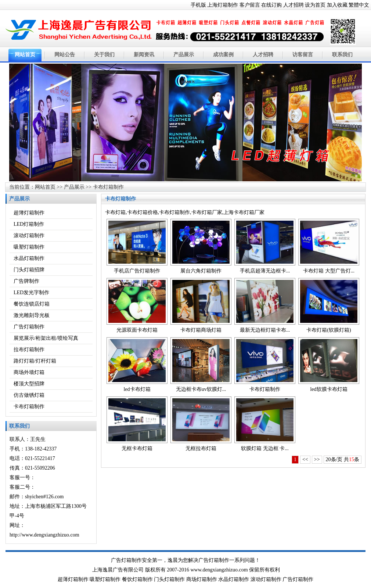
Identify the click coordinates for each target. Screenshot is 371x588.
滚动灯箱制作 (29, 236)
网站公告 (65, 55)
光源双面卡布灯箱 (137, 330)
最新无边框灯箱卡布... (265, 330)
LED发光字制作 (31, 293)
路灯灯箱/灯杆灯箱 (35, 361)
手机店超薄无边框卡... (265, 271)
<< (305, 459)
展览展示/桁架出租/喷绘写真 (46, 338)
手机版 (198, 5)
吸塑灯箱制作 (29, 247)
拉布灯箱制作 (29, 350)
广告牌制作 (26, 281)
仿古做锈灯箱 (29, 395)
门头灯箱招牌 (29, 270)
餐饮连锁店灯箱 (32, 304)
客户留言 (250, 5)
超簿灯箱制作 (29, 213)
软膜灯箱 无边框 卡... (265, 448)
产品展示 (184, 55)
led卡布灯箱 (137, 389)
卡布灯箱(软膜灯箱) (329, 330)
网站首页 (25, 55)
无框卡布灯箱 (137, 448)
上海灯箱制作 (223, 5)
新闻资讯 (144, 55)
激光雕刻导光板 (32, 315)
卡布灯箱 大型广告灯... (329, 271)
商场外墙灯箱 (29, 372)
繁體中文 (359, 5)
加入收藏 (337, 5)
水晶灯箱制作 (29, 258)
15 (352, 459)
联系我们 (342, 55)
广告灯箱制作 (29, 327)
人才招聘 (293, 5)
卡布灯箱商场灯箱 (201, 330)
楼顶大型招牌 (29, 384)
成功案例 (223, 55)
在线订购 (271, 5)
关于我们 (104, 55)
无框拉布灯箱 (201, 448)
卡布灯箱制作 (108, 187)
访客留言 (303, 55)
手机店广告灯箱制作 (137, 271)
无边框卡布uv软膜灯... (201, 389)
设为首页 (315, 5)
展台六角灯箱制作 (201, 271)
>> (317, 459)
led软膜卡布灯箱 (329, 389)
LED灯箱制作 (29, 224)
